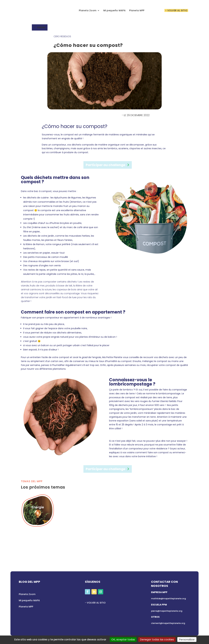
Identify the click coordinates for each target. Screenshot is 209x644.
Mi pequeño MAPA (115, 10)
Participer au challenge (105, 165)
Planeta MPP (137, 10)
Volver (41, 27)
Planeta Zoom (88, 10)
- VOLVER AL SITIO (176, 10)
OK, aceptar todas (123, 640)
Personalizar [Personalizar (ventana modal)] (187, 640)
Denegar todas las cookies (157, 640)
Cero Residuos (62, 36)
